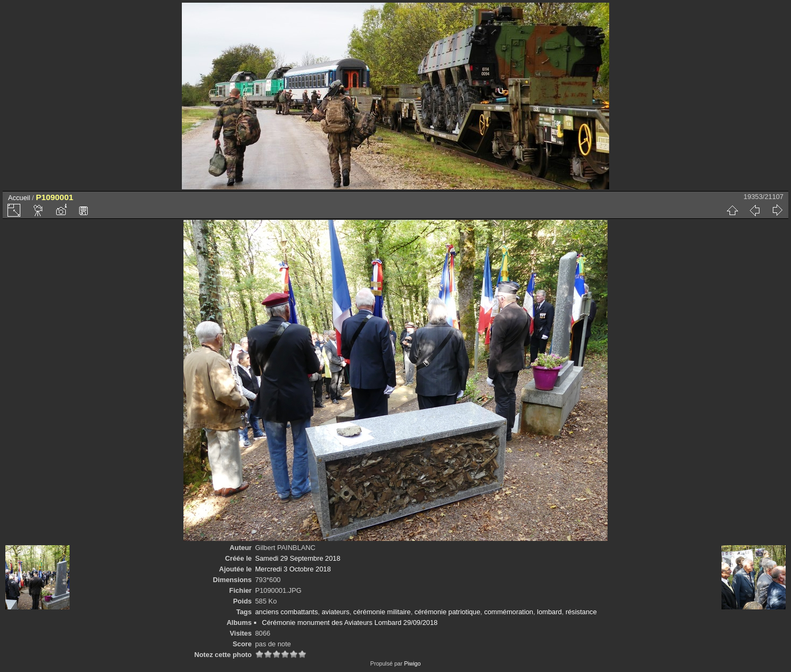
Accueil (19, 198)
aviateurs (335, 612)
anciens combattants (286, 612)
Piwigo (412, 663)
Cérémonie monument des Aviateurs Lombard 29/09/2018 (350, 623)
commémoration (509, 612)
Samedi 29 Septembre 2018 (298, 558)
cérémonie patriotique (447, 612)
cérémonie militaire (382, 612)
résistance (581, 612)
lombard (549, 612)
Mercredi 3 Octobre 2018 (293, 569)
